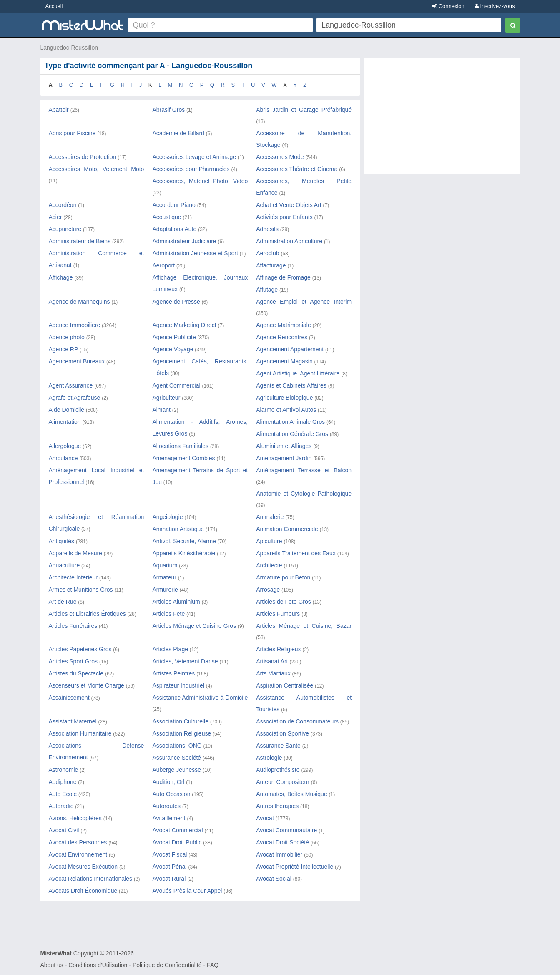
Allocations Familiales (180, 446)
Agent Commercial (176, 385)
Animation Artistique (178, 529)
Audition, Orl (168, 782)
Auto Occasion (171, 794)
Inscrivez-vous (495, 6)
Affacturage (271, 265)
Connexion (448, 6)
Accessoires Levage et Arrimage (194, 157)
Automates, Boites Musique (291, 794)
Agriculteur (166, 398)
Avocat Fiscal (170, 854)
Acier (55, 217)
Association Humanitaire (80, 733)
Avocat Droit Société (283, 842)
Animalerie (270, 517)
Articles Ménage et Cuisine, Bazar (304, 626)
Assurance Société (177, 758)
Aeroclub (267, 253)
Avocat (265, 818)
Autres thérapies (277, 806)
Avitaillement (169, 818)
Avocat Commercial (177, 830)
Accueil (54, 6)
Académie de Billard (178, 133)
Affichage (61, 277)
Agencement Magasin (284, 361)
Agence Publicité (174, 337)
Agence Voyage (173, 349)
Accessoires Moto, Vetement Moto (97, 169)
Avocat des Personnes (78, 842)
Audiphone (63, 782)
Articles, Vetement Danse (185, 661)
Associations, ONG (178, 746)
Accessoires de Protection (83, 157)
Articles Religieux (278, 649)
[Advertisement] (442, 120)
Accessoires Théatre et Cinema (297, 169)
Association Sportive (283, 733)
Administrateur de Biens (80, 241)
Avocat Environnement (78, 854)
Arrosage (268, 590)
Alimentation (65, 422)
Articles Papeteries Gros (80, 649)
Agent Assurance (71, 385)
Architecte (269, 565)
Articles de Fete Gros (284, 602)
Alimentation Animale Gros (290, 422)
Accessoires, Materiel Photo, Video (200, 181)
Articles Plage (170, 649)
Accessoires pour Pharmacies (191, 169)
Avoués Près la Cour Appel (187, 891)
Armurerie (165, 590)
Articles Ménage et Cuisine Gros (194, 626)
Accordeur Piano (174, 205)
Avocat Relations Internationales (91, 879)
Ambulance (63, 458)
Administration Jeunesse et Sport (195, 253)
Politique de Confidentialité (167, 965)
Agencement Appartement (290, 349)
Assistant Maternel (73, 721)
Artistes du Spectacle (76, 673)
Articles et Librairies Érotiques (87, 614)
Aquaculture (64, 565)
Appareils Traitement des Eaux (296, 553)
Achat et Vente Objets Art (289, 205)
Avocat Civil (64, 830)
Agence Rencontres (282, 337)
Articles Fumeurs (278, 614)
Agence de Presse (176, 302)
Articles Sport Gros (73, 661)
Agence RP (64, 349)
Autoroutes (166, 806)
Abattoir (59, 110)
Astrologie (269, 758)
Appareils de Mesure (75, 553)
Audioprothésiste (278, 770)
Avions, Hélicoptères (75, 818)
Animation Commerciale (287, 529)
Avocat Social (274, 879)
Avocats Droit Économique (83, 891)
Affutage (267, 290)
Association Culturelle (180, 721)
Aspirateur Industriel (178, 685)
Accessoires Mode (280, 157)
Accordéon (63, 205)
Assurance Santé (278, 746)
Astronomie (64, 770)
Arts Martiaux (273, 673)
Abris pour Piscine (72, 133)
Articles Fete (168, 614)
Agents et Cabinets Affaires (291, 385)
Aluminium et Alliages (284, 446)
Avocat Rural (169, 879)
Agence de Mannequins (79, 302)
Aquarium (165, 565)
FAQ (213, 965)
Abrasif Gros (168, 110)
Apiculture (269, 541)
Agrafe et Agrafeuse (75, 398)
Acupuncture (65, 229)
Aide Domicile (67, 410)
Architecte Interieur (73, 577)
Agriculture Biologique (284, 398)
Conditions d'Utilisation (98, 965)
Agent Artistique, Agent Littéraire (298, 373)
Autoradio (61, 806)
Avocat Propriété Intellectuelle (295, 867)
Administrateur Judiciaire (184, 241)
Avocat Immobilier (279, 854)
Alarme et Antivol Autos (286, 410)
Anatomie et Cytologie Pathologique (304, 494)
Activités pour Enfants (284, 217)
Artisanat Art (272, 661)
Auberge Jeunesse (177, 770)
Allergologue (65, 446)
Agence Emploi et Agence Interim (304, 302)
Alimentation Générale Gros (292, 434)
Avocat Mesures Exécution (83, 867)
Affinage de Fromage (283, 277)
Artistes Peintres (173, 673)
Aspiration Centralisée (285, 685)
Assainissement (69, 698)
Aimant (161, 410)
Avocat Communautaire (286, 830)
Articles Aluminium (176, 602)
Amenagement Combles (183, 458)
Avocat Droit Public (177, 842)
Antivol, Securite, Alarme (184, 541)
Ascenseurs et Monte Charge (87, 685)
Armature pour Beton (283, 577)
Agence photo (67, 337)
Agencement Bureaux (77, 361)
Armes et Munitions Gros (81, 590)
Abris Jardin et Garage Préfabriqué (304, 110)
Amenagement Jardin (284, 458)
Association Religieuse (182, 733)
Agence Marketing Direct (184, 325)
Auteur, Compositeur (283, 782)
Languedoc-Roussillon (69, 48)
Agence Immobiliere (75, 325)
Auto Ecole (63, 794)
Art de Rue (63, 602)
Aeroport (163, 265)
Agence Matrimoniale (284, 325)
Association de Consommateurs (297, 721)
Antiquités (62, 541)
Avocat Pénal (169, 867)
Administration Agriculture (289, 241)
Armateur (164, 577)
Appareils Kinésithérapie (184, 553)
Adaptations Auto (174, 229)
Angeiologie (167, 517)
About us (52, 965)
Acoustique (167, 217)
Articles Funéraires (73, 626)
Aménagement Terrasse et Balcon (304, 470)
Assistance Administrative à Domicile (200, 698)
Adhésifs (267, 229)
